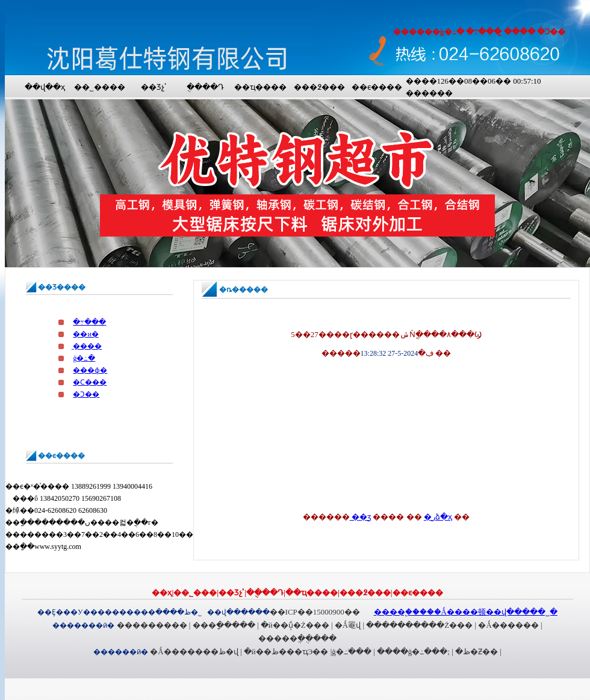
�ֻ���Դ (205, 87)
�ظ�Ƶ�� (477, 652)
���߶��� (319, 87)
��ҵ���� (260, 87)
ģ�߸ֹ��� (352, 652)
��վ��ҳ (45, 87)
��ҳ (162, 593)
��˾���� (100, 87)
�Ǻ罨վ (348, 625)
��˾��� (195, 593)
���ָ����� (224, 625)
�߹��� (89, 322)
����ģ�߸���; (413, 652)
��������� (152, 625)
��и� (85, 334)
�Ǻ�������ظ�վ (194, 652)
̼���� (87, 346)
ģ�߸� (84, 358)
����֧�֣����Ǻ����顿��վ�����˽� (466, 612)
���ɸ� (90, 370)
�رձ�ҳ (438, 517)
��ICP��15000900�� (315, 612)
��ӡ (360, 517)
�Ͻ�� (86, 394)
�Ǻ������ (508, 625)
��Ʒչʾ (154, 87)
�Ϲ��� (90, 382)
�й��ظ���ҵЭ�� (286, 652)
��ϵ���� (377, 87)
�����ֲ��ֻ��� (297, 638)
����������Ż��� (419, 625)
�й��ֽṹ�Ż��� (295, 625)
